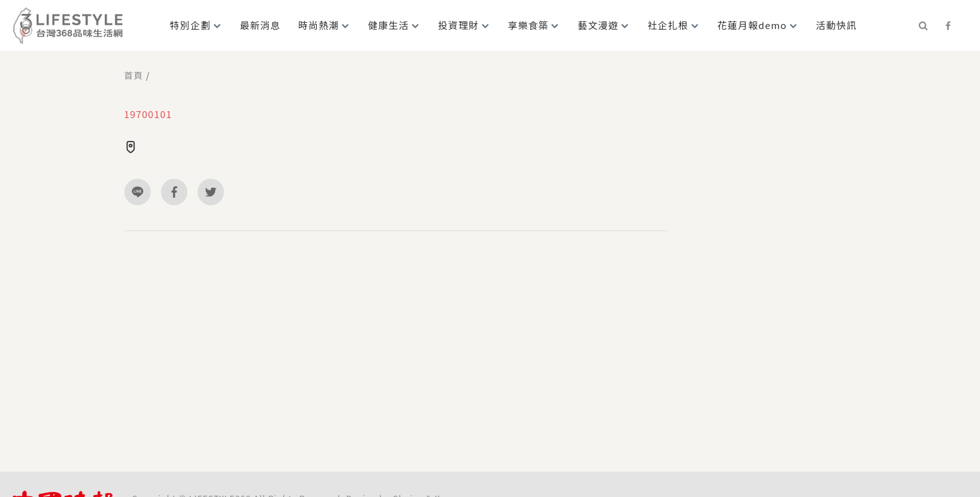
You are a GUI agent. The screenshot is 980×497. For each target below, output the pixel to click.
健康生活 (388, 25)
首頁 (134, 75)
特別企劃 (190, 25)
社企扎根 (668, 25)
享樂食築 (528, 25)
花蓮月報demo (752, 25)
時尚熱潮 (319, 25)
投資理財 (458, 25)
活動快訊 (836, 25)
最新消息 (260, 25)
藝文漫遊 (598, 25)
